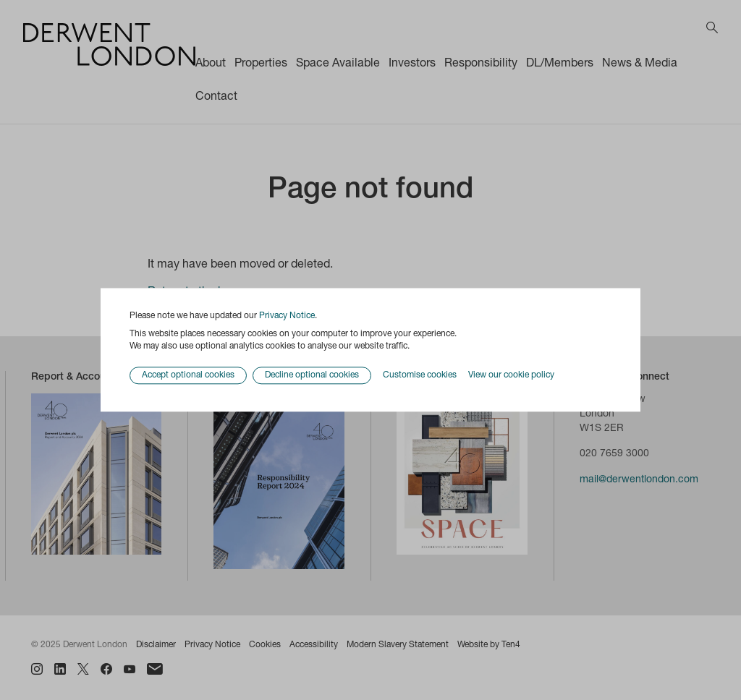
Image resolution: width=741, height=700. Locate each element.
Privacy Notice (287, 316)
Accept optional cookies (188, 376)
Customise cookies (420, 375)
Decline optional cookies (312, 376)
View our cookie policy (511, 375)
